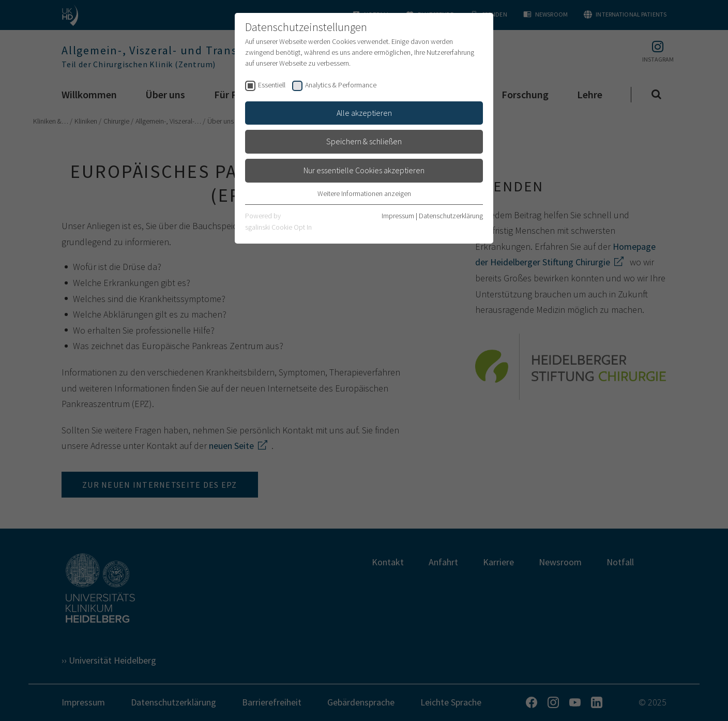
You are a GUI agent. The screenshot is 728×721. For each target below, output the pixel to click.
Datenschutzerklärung (451, 216)
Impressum (398, 216)
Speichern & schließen (364, 141)
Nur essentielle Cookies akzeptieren (364, 170)
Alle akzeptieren (364, 113)
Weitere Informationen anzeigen (364, 193)
